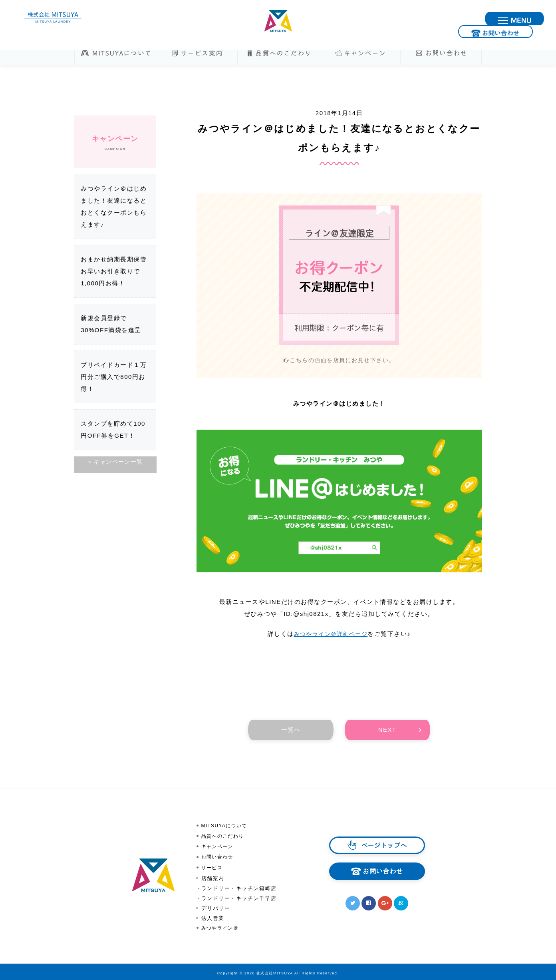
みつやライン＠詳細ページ (331, 634)
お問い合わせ (472, 19)
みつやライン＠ (222, 926)
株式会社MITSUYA (278, 21)
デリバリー (216, 906)
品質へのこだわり (224, 836)
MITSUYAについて (226, 826)
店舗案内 (213, 876)
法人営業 (213, 916)
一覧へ (291, 730)
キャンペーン (219, 846)
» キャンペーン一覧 (115, 462)
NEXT (387, 730)
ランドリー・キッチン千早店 (239, 896)
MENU (543, 19)
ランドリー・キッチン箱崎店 (239, 886)
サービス (213, 866)
